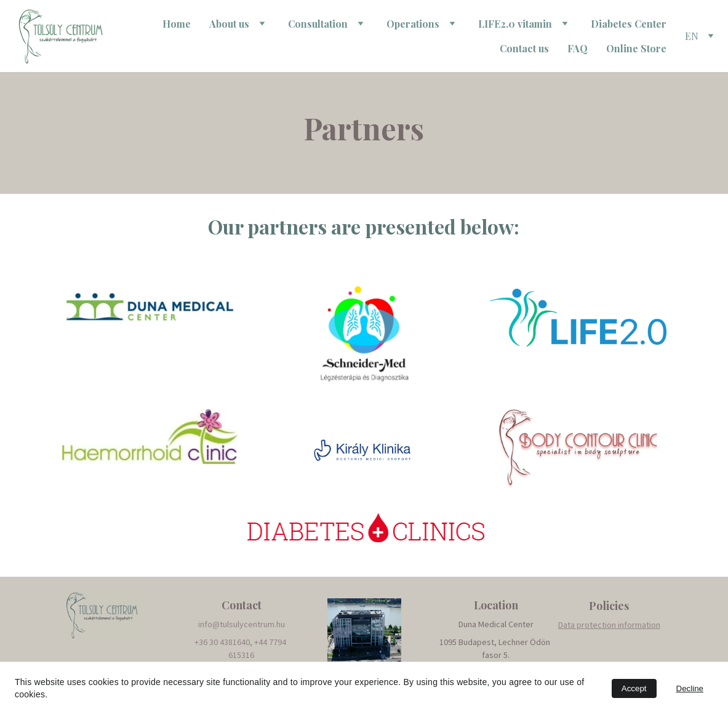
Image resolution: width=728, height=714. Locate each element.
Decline (690, 688)
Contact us (524, 48)
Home (177, 24)
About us (229, 24)
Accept (634, 688)
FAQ (578, 48)
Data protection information (609, 625)
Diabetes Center (629, 24)
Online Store (636, 48)
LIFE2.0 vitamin (515, 24)
